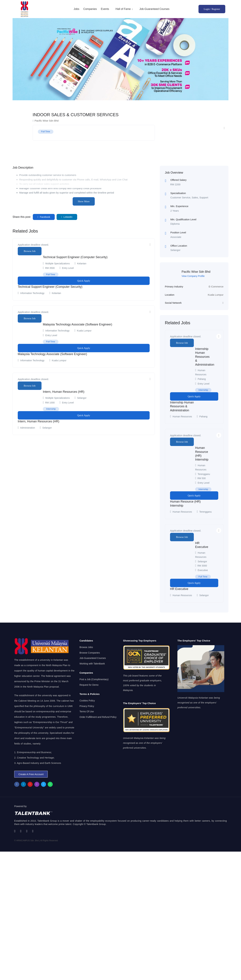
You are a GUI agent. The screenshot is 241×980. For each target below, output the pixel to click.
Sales (195, 197)
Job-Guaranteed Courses (154, 9)
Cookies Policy (87, 701)
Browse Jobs (86, 647)
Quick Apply (84, 281)
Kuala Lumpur (216, 295)
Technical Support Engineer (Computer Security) (75, 257)
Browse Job (30, 251)
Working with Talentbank (92, 664)
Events (105, 9)
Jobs (76, 9)
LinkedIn (67, 217)
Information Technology (32, 293)
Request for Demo (89, 685)
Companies (90, 9)
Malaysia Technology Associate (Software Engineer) (77, 324)
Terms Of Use (87, 711)
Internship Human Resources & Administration (205, 357)
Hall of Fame (124, 9)
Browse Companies (90, 653)
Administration (28, 428)
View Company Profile (193, 276)
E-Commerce (216, 287)
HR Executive (179, 589)
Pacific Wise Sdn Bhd (196, 272)
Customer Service (180, 197)
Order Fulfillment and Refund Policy (98, 717)
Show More (84, 201)
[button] (31, 774)
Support (204, 197)
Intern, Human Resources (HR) (64, 392)
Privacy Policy (87, 706)
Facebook (44, 217)
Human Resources (182, 417)
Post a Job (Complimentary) (94, 679)
